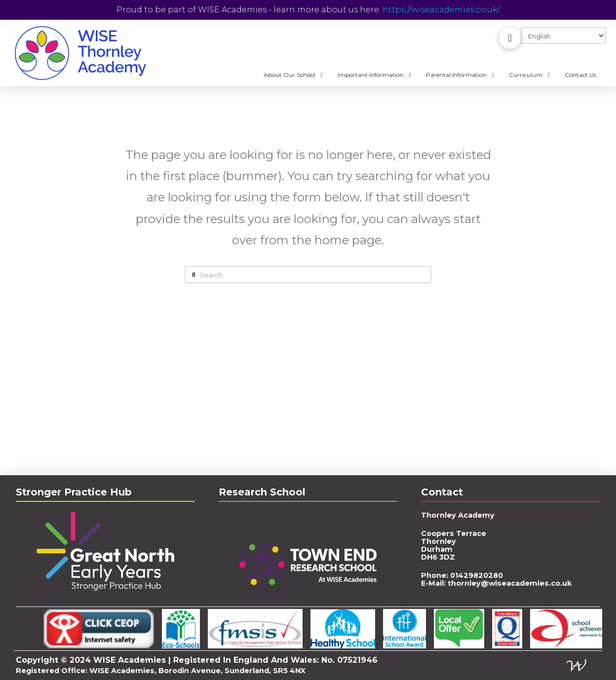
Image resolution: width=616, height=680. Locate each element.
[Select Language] (563, 36)
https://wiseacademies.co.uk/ (441, 10)
